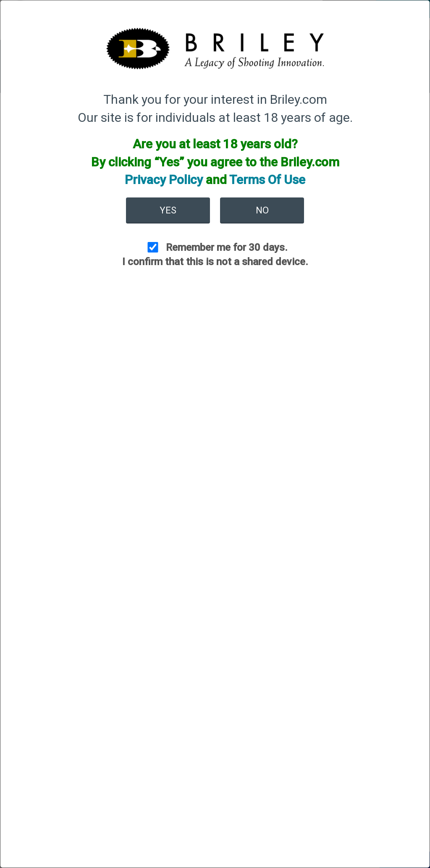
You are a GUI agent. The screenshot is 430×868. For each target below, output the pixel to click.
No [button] (262, 210)
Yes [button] (168, 210)
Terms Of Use (267, 180)
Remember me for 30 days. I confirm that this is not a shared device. (215, 255)
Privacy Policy (164, 180)
